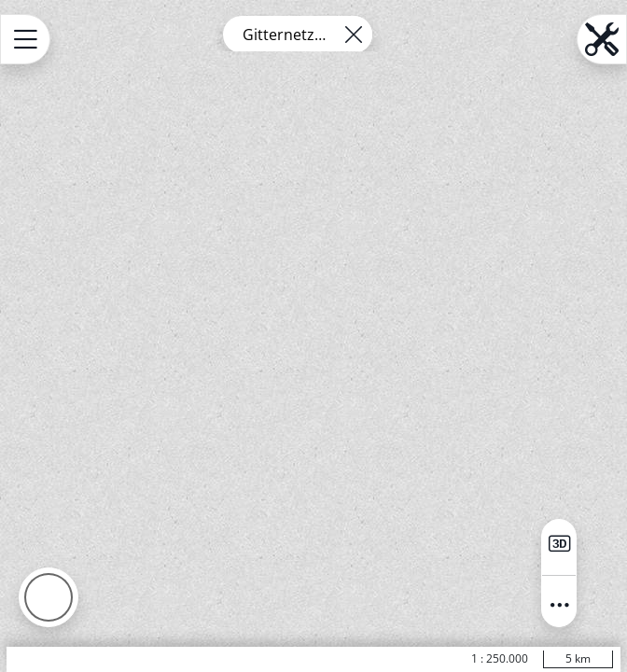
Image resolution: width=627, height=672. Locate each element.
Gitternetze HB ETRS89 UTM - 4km (286, 35)
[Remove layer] (354, 35)
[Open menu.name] (25, 39)
